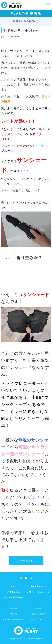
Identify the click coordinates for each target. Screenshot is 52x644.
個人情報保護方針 (39, 614)
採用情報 (14, 614)
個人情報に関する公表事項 (14, 619)
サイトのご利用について (38, 619)
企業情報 (14, 608)
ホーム (13, 586)
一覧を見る (27, 560)
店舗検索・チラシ (39, 586)
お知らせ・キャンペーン (38, 592)
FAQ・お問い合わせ (13, 597)
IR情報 (38, 608)
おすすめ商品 (14, 592)
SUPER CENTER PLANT (12, 7)
